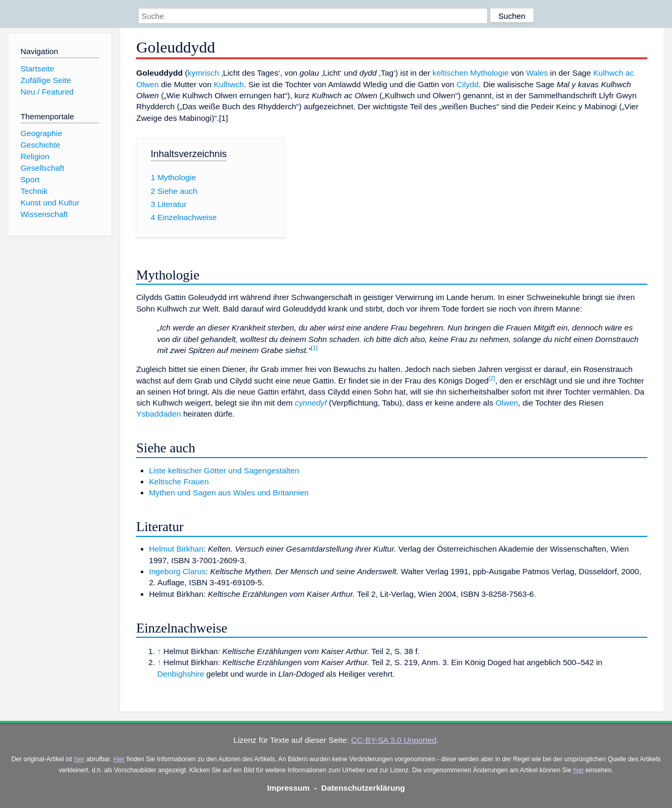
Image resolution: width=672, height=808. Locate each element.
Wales (537, 73)
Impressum (288, 788)
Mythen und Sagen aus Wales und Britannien (229, 493)
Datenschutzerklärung (363, 788)
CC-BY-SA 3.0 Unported (394, 740)
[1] (314, 348)
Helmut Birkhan (176, 549)
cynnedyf (311, 403)
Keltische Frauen (179, 481)
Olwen (507, 403)
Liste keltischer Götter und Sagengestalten (224, 470)
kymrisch (203, 73)
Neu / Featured (47, 92)
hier (79, 759)
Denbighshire (181, 674)
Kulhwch (229, 84)
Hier (119, 759)
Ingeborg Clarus (177, 571)
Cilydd (467, 84)
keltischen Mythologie (471, 73)
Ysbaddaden (158, 414)
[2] (492, 378)
